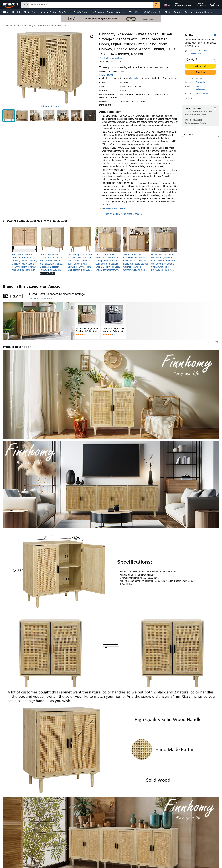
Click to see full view (49, 106)
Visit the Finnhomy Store (111, 58)
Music (168, 12)
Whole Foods (135, 12)
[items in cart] (214, 5)
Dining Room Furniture (37, 25)
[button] (6, 12)
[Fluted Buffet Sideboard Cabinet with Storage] (57, 294)
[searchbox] (91, 5)
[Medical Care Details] (38, 12)
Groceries (121, 12)
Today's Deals (80, 12)
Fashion (189, 12)
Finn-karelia (200, 82)
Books (110, 12)
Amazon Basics (48, 12)
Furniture (22, 25)
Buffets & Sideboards (57, 25)
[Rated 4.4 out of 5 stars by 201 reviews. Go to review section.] (87, 335)
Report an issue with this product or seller (121, 214)
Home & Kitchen (9, 25)
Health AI (17, 12)
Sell (160, 12)
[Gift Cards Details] (155, 12)
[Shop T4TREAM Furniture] (40, 298)
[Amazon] (11, 5)
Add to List (189, 134)
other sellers (134, 78)
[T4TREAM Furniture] (13, 296)
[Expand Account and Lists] (193, 6)
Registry (178, 12)
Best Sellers (65, 12)
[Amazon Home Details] (211, 12)
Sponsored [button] (213, 342)
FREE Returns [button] (108, 75)
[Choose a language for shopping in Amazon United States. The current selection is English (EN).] (167, 5)
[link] (24, 262)
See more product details (113, 208)
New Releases (97, 12)
